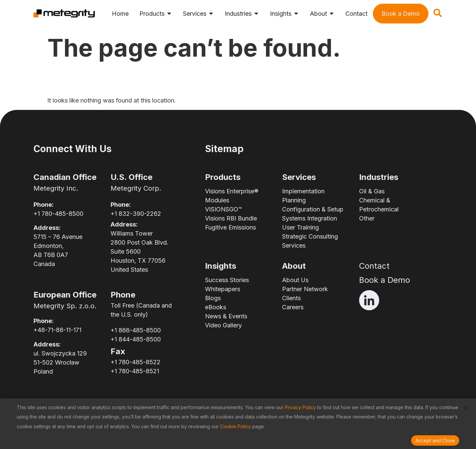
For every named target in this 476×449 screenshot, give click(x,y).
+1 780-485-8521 (135, 371)
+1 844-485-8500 (136, 339)
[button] (466, 408)
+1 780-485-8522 (135, 362)
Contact (374, 266)
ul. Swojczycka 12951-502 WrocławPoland (60, 362)
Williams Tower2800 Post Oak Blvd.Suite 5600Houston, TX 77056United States (140, 251)
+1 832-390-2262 (136, 214)
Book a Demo (385, 280)
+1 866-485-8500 (136, 330)
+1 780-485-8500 (58, 214)
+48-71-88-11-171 (57, 330)
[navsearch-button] (437, 15)
